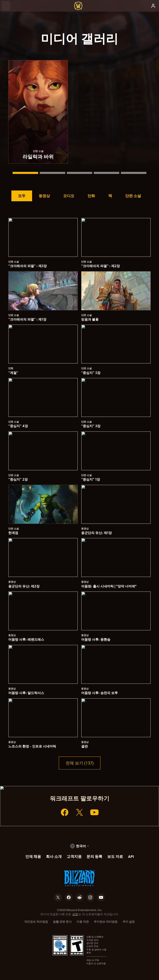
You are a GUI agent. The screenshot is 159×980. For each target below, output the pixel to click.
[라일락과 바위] (25, 173)
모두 (22, 196)
